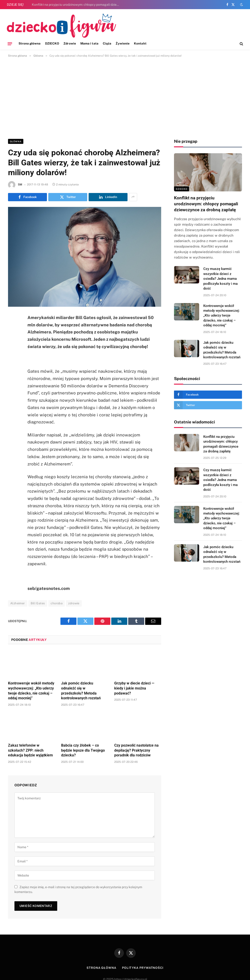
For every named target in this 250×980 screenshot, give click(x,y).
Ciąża (107, 43)
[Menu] (10, 44)
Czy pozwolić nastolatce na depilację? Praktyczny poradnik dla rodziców (136, 750)
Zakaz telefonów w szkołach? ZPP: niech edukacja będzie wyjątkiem (30, 750)
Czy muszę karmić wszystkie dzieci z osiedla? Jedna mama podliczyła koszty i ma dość (220, 279)
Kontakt (140, 43)
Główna (16, 141)
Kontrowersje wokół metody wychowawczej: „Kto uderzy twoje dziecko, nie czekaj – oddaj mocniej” (31, 691)
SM (20, 185)
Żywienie (123, 43)
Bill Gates (38, 603)
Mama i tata (89, 43)
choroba (57, 603)
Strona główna (30, 43)
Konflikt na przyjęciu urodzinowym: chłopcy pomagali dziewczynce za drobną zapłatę (78, 5)
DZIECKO (52, 43)
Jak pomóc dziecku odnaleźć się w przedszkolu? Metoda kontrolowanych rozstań (81, 691)
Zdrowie (70, 43)
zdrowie (74, 603)
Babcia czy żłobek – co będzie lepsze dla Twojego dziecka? (83, 750)
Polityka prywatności (143, 968)
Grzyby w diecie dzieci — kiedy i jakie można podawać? (134, 688)
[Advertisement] (125, 97)
